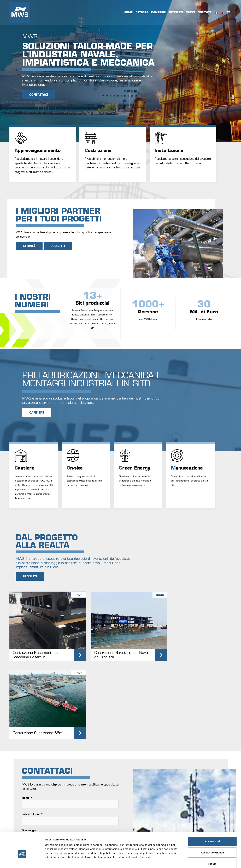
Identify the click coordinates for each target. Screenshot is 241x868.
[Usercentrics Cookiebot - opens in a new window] (22, 861)
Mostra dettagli (180, 861)
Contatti (205, 12)
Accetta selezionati (212, 834)
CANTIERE (37, 413)
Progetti (176, 12)
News (190, 12)
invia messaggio (42, 778)
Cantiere (159, 12)
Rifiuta (212, 845)
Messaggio (29, 745)
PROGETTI (58, 246)
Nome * (27, 712)
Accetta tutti (212, 823)
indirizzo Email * (32, 728)
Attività (142, 12)
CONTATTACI (39, 95)
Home (128, 12)
